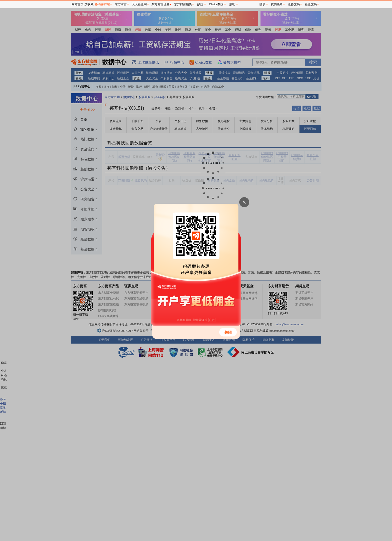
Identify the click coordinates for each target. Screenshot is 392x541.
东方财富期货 (183, 4)
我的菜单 (277, 4)
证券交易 (294, 4)
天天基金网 (139, 4)
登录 (262, 4)
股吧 (232, 4)
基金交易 (311, 4)
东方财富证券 (160, 4)
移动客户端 (102, 4)
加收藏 (89, 4)
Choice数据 (216, 4)
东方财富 (121, 4)
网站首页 (77, 4)
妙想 (200, 4)
